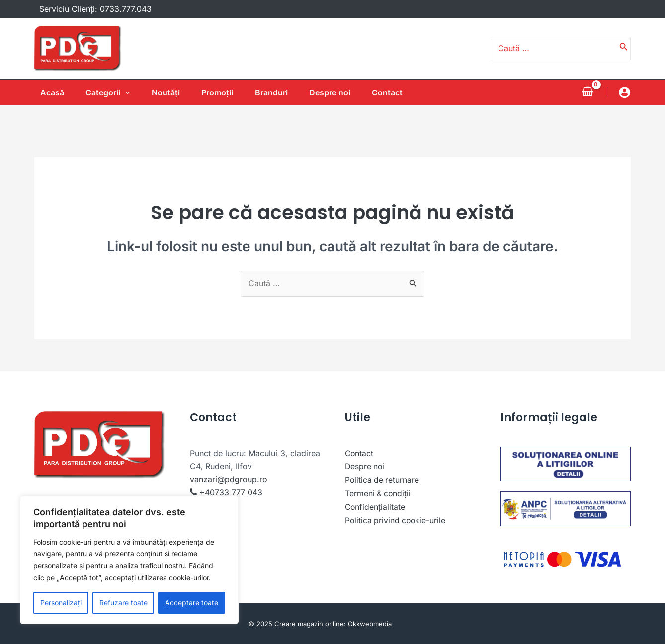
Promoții (219, 92)
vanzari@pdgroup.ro (229, 479)
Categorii (104, 92)
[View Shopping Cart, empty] (587, 92)
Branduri (275, 92)
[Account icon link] (624, 92)
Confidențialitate (375, 506)
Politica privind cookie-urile (396, 519)
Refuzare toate (124, 602)
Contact (396, 92)
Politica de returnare (383, 479)
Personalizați (61, 602)
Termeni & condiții (378, 492)
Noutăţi (165, 92)
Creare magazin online (309, 624)
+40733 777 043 (231, 492)
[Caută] (624, 49)
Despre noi (336, 92)
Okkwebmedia (370, 624)
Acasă (46, 92)
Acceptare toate (192, 602)
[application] (122, 92)
